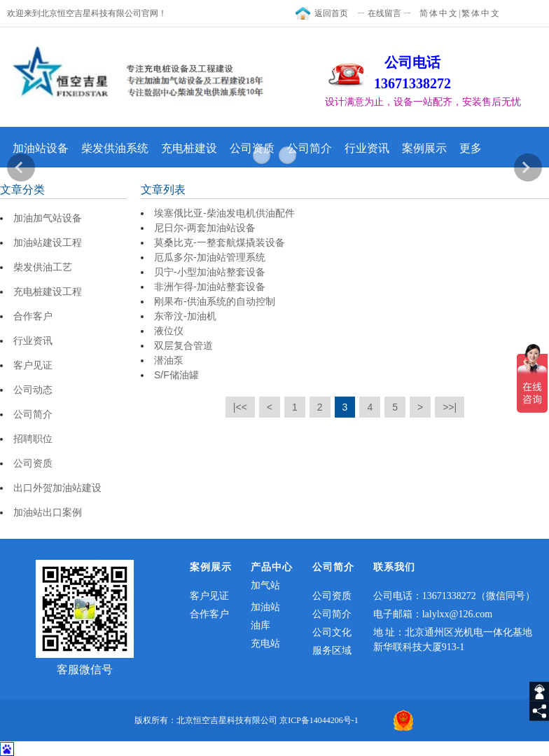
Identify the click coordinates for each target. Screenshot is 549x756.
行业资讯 (367, 148)
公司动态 (33, 390)
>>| (450, 407)
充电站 (265, 644)
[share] (539, 711)
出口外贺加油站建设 (57, 488)
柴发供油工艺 (43, 267)
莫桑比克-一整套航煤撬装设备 (220, 242)
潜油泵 (169, 360)
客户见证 (33, 365)
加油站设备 (41, 148)
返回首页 (331, 13)
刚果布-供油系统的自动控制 (215, 301)
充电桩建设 (189, 148)
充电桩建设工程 (48, 291)
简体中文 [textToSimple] (439, 13)
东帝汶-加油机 (185, 316)
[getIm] (539, 692)
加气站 (265, 585)
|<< (240, 407)
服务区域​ (332, 651)
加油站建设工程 (48, 242)
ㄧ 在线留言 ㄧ (384, 13)
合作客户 (33, 316)
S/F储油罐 (176, 375)
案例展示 (424, 148)
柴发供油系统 (115, 148)
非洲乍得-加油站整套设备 (210, 287)
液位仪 (169, 331)
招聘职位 (33, 439)
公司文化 (332, 632)
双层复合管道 (183, 345)
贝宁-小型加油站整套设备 (210, 272)
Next (528, 167)
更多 (471, 148)
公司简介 (310, 148)
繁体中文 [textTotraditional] (481, 13)
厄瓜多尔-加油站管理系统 (210, 257)
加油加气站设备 (48, 218)
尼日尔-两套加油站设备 (205, 228)
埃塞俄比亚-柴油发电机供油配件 (224, 213)
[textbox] (433, 102)
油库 (260, 625)
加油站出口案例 (48, 512)
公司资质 (252, 148)
